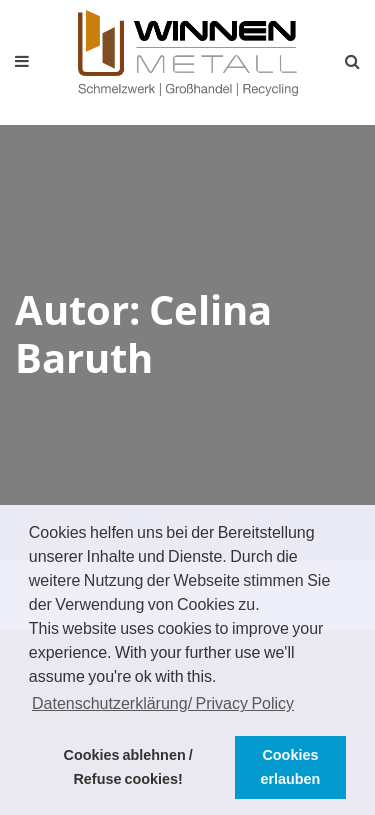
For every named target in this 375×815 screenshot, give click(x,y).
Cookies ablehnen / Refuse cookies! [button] (128, 767)
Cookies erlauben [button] (290, 767)
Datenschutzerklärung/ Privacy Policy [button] (163, 703)
